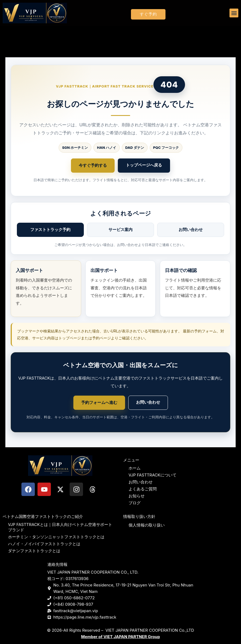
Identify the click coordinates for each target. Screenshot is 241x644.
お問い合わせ (191, 230)
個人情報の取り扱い (147, 525)
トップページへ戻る (144, 165)
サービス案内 (120, 230)
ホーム (135, 468)
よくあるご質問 (143, 489)
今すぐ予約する (93, 165)
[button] (234, 13)
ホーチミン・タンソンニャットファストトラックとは (56, 537)
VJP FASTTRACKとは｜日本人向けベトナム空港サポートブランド (60, 527)
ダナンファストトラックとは (34, 551)
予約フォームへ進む (99, 402)
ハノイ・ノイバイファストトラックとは (44, 544)
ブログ (135, 503)
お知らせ (137, 496)
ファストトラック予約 (50, 230)
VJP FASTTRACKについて (152, 475)
